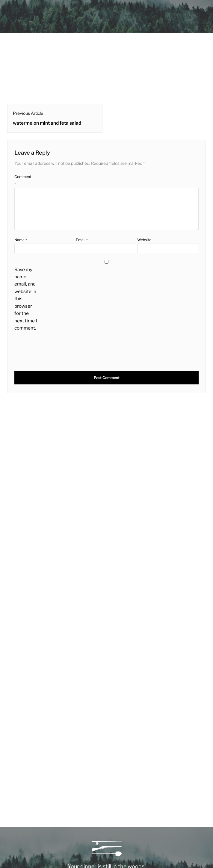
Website (144, 240)
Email (82, 240)
